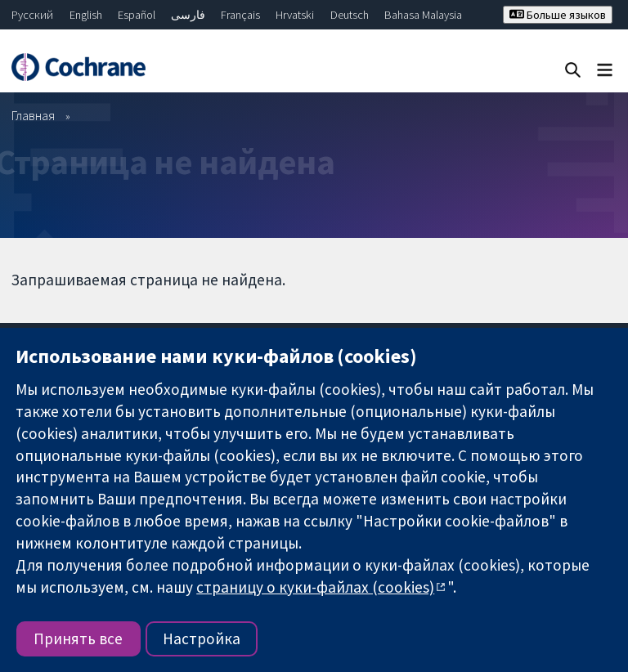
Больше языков (558, 15)
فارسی (188, 15)
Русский (32, 15)
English (86, 15)
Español (137, 15)
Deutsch (350, 15)
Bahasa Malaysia (423, 15)
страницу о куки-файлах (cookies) (315, 587)
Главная (33, 115)
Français (240, 15)
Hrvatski (295, 15)
